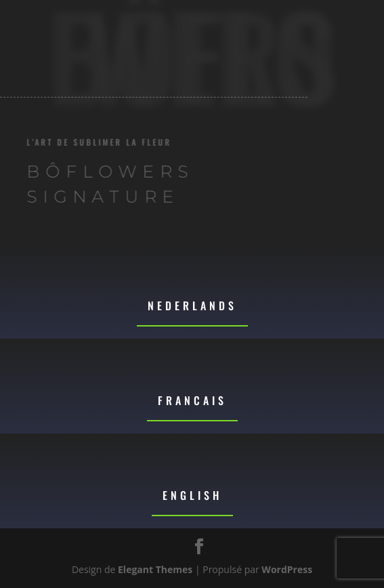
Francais (192, 400)
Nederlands (192, 306)
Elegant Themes (155, 569)
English (192, 495)
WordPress (287, 569)
